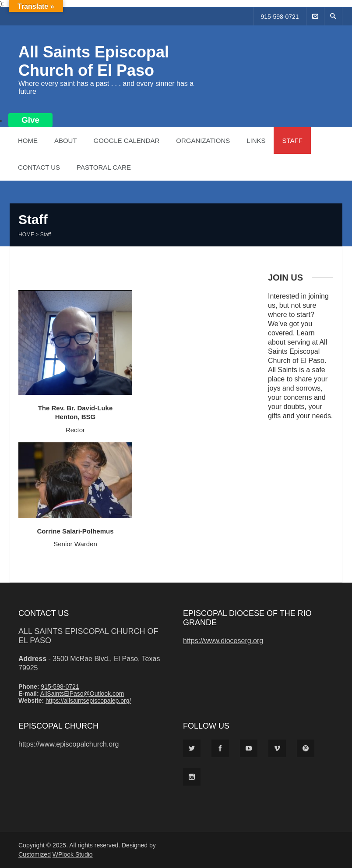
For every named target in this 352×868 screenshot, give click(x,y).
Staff (292, 141)
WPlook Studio (73, 854)
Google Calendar (126, 141)
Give (30, 120)
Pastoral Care (104, 167)
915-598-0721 (280, 17)
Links (256, 141)
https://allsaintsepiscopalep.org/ (88, 701)
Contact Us (39, 167)
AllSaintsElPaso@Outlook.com (82, 694)
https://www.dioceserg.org (223, 641)
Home (28, 141)
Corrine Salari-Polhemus (75, 531)
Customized (35, 854)
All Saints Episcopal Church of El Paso (94, 61)
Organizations (203, 141)
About (66, 141)
